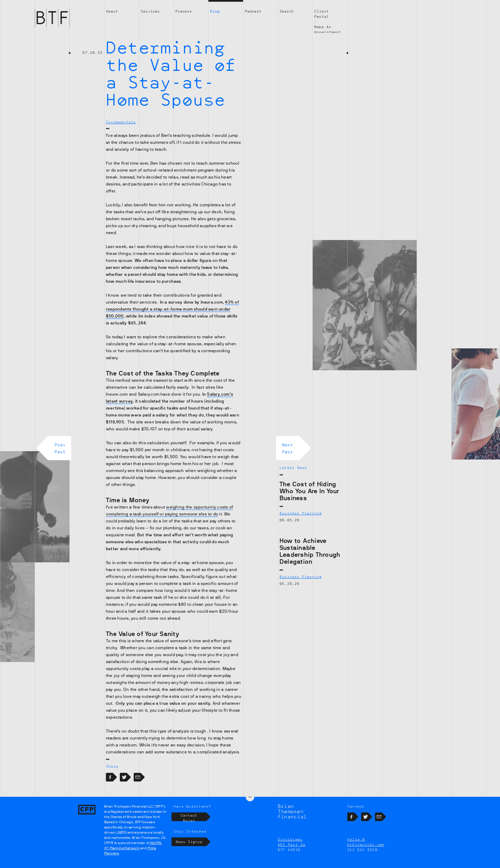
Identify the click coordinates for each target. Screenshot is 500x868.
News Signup (191, 842)
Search (287, 11)
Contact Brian (193, 817)
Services (150, 11)
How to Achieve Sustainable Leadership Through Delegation (310, 551)
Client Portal (322, 14)
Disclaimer (290, 839)
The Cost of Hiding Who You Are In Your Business (310, 491)
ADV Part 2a (292, 844)
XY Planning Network (122, 848)
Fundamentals (121, 122)
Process (184, 11)
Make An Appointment (328, 29)
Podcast (253, 11)
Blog (215, 11)
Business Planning (301, 513)
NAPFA (155, 843)
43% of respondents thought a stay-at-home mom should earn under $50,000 (172, 309)
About (112, 11)
